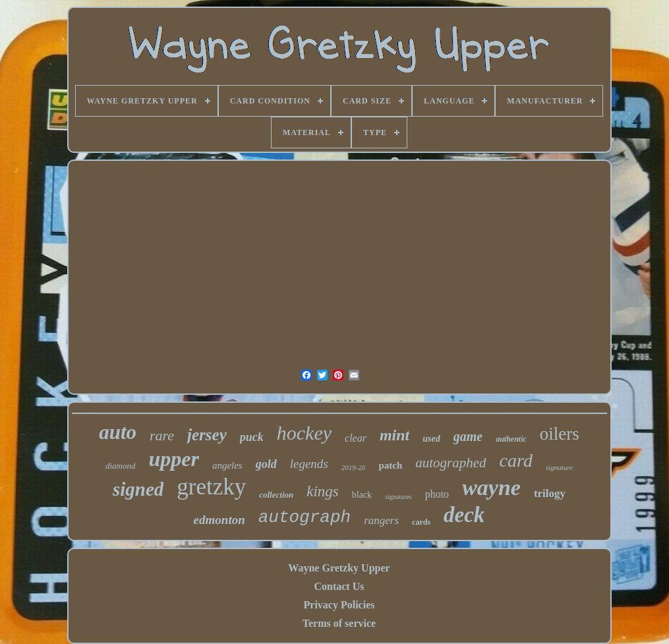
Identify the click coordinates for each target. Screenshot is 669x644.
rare (162, 435)
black (362, 495)
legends (309, 464)
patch (390, 465)
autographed (451, 463)
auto (118, 432)
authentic (511, 439)
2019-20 (354, 467)
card (516, 460)
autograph (305, 517)
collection (276, 495)
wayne (491, 487)
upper (173, 459)
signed (138, 489)
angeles (227, 465)
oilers (560, 434)
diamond (121, 466)
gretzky (211, 487)
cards (421, 522)
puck (252, 437)
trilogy (550, 493)
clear (356, 438)
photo (437, 494)
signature (559, 467)
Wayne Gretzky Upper (339, 568)
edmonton (219, 520)
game (468, 436)
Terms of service (339, 623)
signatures (398, 497)
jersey (207, 435)
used (431, 439)
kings (323, 491)
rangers (381, 520)
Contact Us (339, 586)
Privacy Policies (339, 605)
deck (464, 515)
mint (394, 435)
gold (266, 464)
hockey (304, 433)
